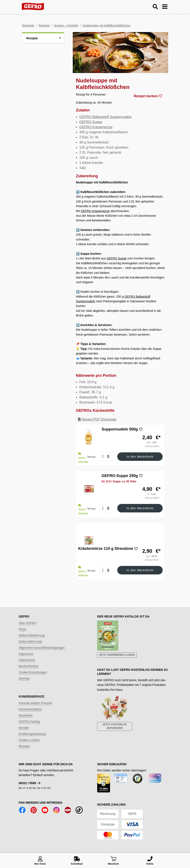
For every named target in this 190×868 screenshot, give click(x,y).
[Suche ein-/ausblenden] (155, 7)
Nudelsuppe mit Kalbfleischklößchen (107, 25)
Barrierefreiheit (28, 666)
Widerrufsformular (30, 642)
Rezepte (44, 25)
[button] (43, 38)
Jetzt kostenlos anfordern (115, 726)
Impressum (26, 654)
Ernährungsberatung (32, 734)
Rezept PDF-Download (97, 419)
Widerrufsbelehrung (32, 635)
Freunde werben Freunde (35, 703)
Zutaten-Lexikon (29, 740)
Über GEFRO (28, 623)
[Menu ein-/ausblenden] (165, 7)
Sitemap (24, 678)
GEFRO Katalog (29, 722)
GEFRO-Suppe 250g (120, 476)
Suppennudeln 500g (120, 429)
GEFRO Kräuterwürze (96, 127)
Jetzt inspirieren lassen (117, 655)
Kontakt (24, 728)
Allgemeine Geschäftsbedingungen (42, 648)
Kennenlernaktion (30, 709)
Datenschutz (27, 660)
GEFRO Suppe (91, 122)
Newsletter (26, 715)
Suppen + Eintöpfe (66, 25)
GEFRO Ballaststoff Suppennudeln (105, 117)
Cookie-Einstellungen (33, 672)
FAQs (22, 629)
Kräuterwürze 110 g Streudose (106, 549)
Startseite (28, 25)
